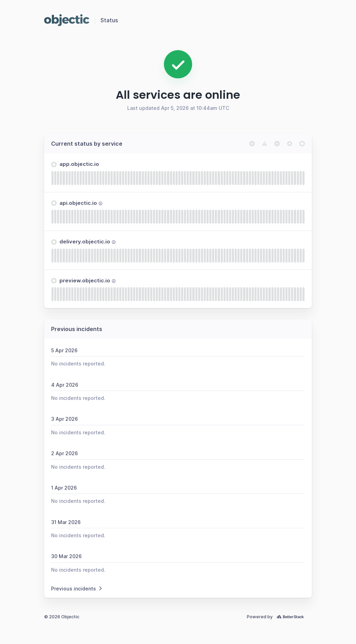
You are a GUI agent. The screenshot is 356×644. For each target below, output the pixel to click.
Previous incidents (77, 589)
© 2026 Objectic (62, 617)
